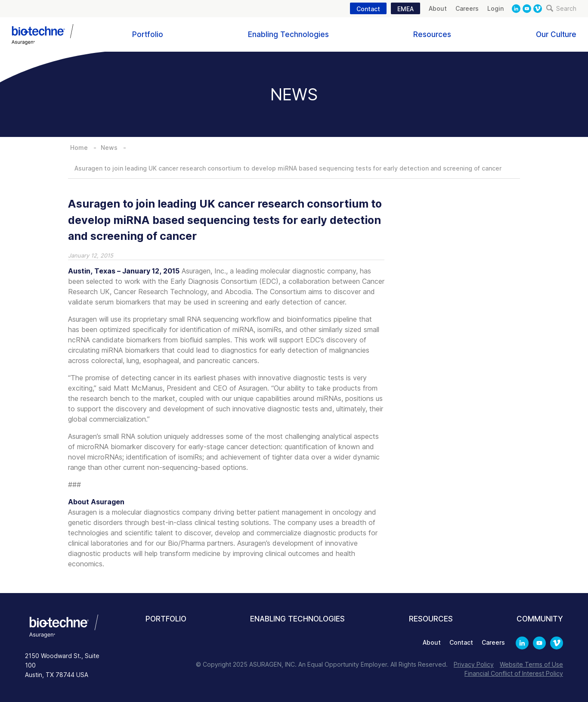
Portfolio (148, 34)
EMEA (405, 9)
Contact (368, 9)
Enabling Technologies (288, 34)
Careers (467, 8)
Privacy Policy (474, 664)
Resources (432, 34)
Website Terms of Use (531, 664)
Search (561, 8)
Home (79, 148)
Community (540, 619)
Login (495, 8)
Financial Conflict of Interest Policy (514, 673)
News (109, 148)
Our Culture (556, 34)
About (438, 8)
